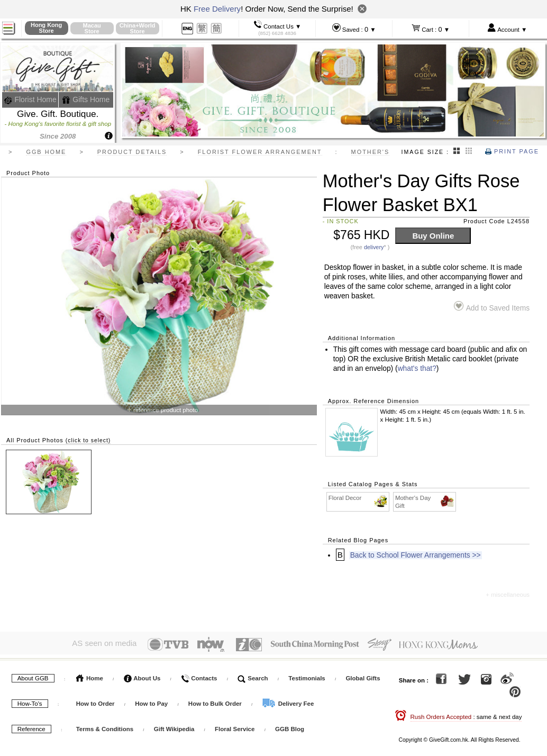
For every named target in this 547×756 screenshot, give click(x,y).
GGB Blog (290, 727)
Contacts (199, 676)
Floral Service (235, 727)
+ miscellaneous (508, 595)
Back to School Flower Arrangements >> (416, 555)
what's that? (417, 368)
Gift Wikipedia (174, 727)
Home (90, 676)
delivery (374, 247)
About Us (142, 676)
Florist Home (30, 99)
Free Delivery (217, 9)
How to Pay (152, 702)
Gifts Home (86, 99)
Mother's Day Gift (425, 502)
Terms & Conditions (105, 727)
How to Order (95, 702)
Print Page (512, 151)
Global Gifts (363, 676)
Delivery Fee (288, 702)
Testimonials (307, 676)
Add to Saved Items (492, 307)
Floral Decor (358, 498)
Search (253, 676)
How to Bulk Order (216, 702)
